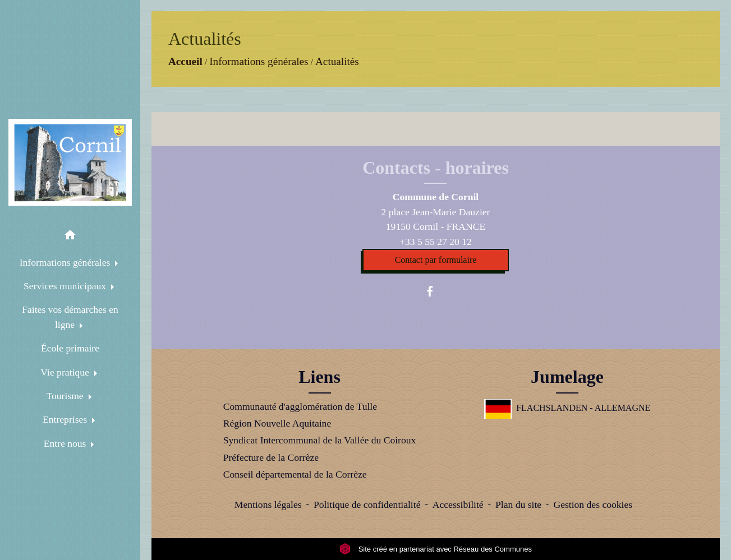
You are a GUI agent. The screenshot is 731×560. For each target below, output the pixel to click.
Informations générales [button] (66, 262)
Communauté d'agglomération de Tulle (300, 406)
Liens (319, 377)
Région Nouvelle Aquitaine (277, 423)
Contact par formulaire (436, 260)
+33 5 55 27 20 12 (436, 242)
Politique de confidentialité (367, 505)
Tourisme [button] (66, 396)
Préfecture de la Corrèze (271, 457)
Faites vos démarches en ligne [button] (70, 317)
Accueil (185, 61)
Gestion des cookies (593, 505)
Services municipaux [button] (66, 286)
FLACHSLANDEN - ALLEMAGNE (567, 408)
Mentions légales (268, 505)
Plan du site (518, 505)
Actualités (337, 61)
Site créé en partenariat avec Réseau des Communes (436, 549)
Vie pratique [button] (66, 372)
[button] (70, 237)
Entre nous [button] (66, 443)
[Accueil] (70, 163)
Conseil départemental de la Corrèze (295, 474)
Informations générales (259, 61)
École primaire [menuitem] (70, 348)
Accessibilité (458, 505)
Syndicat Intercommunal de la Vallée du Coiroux (320, 440)
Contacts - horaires (436, 168)
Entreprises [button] (66, 419)
